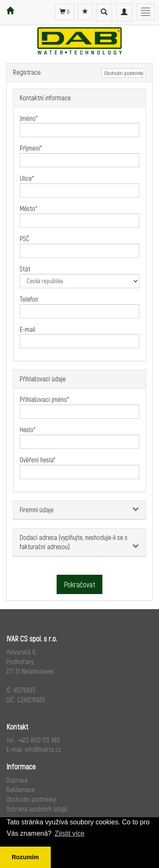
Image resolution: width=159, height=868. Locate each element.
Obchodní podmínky (124, 73)
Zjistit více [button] (69, 833)
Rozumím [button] (25, 857)
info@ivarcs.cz (43, 749)
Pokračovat (79, 584)
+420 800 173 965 (39, 740)
